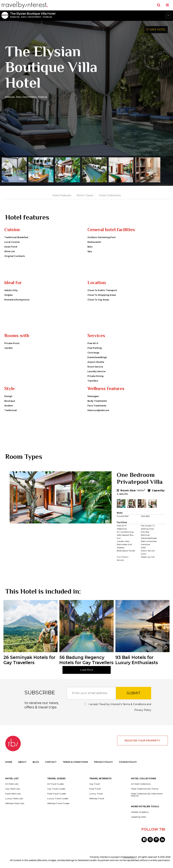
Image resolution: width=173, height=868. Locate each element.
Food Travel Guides (57, 794)
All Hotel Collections (141, 784)
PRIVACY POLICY (103, 762)
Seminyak (47, 17)
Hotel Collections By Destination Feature (147, 795)
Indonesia (15, 17)
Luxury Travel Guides (58, 799)
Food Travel (95, 789)
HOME (9, 762)
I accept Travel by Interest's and (118, 707)
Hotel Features (62, 195)
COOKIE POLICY (128, 762)
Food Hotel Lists (13, 794)
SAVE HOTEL (156, 30)
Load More (87, 670)
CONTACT (51, 762)
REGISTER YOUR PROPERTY (142, 741)
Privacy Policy (143, 710)
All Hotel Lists (12, 784)
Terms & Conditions (134, 704)
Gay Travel (95, 784)
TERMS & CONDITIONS (75, 762)
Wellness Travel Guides (58, 803)
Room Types (85, 195)
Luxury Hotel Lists (14, 799)
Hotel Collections (110, 195)
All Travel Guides (55, 784)
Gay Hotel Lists (13, 789)
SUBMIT (134, 693)
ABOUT (22, 762)
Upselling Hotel (138, 817)
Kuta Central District (31, 17)
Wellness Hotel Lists (15, 803)
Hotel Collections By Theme (145, 789)
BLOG (36, 762)
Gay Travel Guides (56, 789)
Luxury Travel (96, 794)
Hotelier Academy (140, 812)
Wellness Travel (97, 799)
